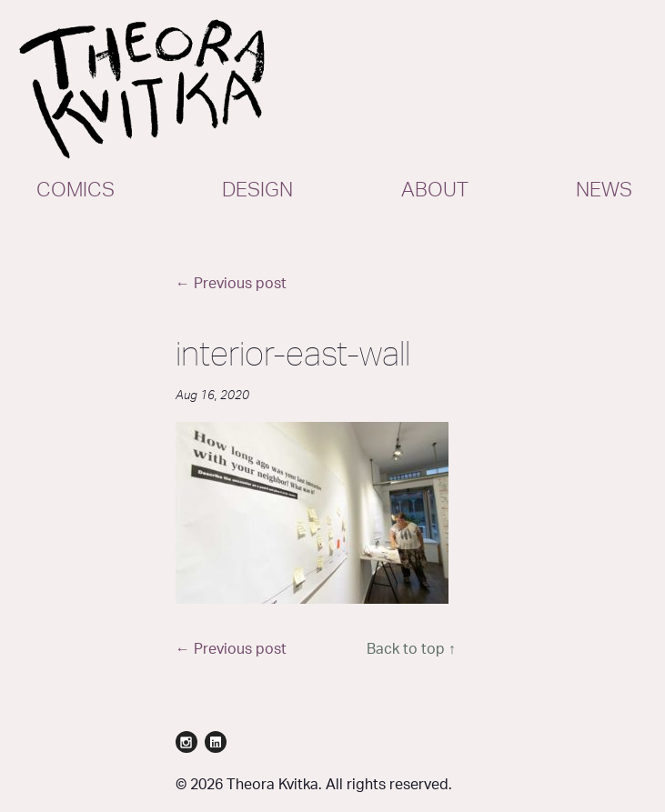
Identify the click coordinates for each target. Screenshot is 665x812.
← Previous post (231, 284)
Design (257, 190)
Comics (76, 190)
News (604, 190)
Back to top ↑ (411, 649)
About (435, 190)
